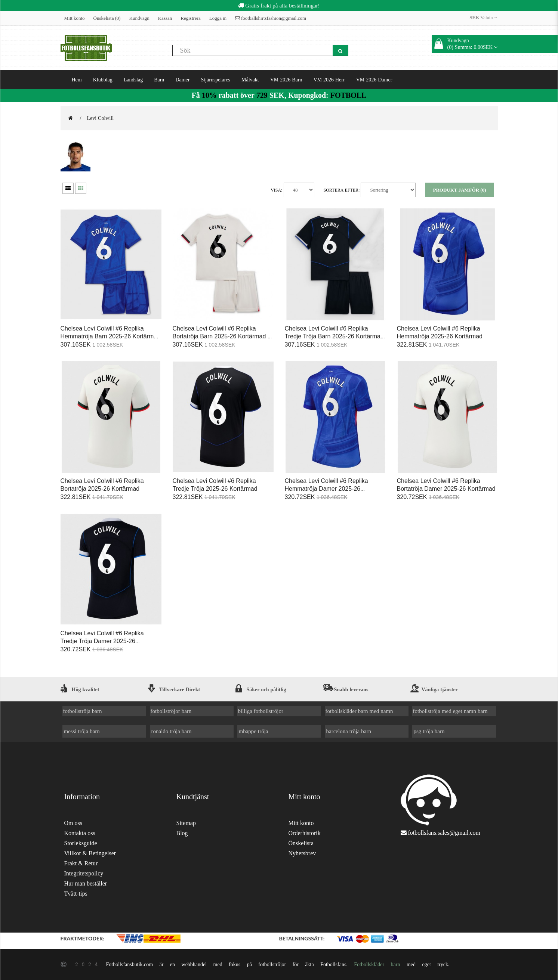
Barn (159, 80)
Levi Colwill (100, 118)
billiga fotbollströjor (261, 711)
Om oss (73, 823)
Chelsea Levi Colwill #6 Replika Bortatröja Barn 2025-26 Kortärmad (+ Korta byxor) (223, 336)
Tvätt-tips (76, 894)
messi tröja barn (82, 731)
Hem (77, 80)
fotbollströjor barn (171, 711)
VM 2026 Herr (329, 80)
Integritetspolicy (84, 873)
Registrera (190, 18)
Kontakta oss (80, 833)
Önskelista (301, 843)
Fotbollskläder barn (377, 964)
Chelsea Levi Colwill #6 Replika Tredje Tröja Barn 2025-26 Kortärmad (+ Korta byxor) (334, 336)
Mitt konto (75, 18)
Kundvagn (139, 18)
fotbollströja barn (83, 711)
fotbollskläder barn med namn (359, 711)
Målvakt (250, 80)
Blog (182, 833)
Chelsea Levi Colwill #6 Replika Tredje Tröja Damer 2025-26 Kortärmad (102, 641)
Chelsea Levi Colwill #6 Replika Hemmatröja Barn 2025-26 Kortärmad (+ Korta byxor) (111, 336)
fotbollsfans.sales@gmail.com (444, 833)
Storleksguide (81, 843)
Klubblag (103, 80)
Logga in (218, 18)
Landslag (133, 80)
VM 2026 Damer (374, 80)
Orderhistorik (305, 833)
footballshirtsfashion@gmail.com (271, 18)
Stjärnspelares (215, 80)
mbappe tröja (254, 731)
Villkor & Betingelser (90, 853)
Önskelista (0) (107, 18)
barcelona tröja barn (349, 731)
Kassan (165, 18)
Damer (182, 80)
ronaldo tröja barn (172, 731)
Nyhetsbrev (302, 853)
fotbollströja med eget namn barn (450, 711)
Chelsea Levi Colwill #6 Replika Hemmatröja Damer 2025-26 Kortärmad (326, 489)
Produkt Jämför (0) (459, 190)
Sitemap (186, 823)
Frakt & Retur (81, 863)
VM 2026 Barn (286, 80)
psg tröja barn (429, 731)
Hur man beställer (86, 883)
